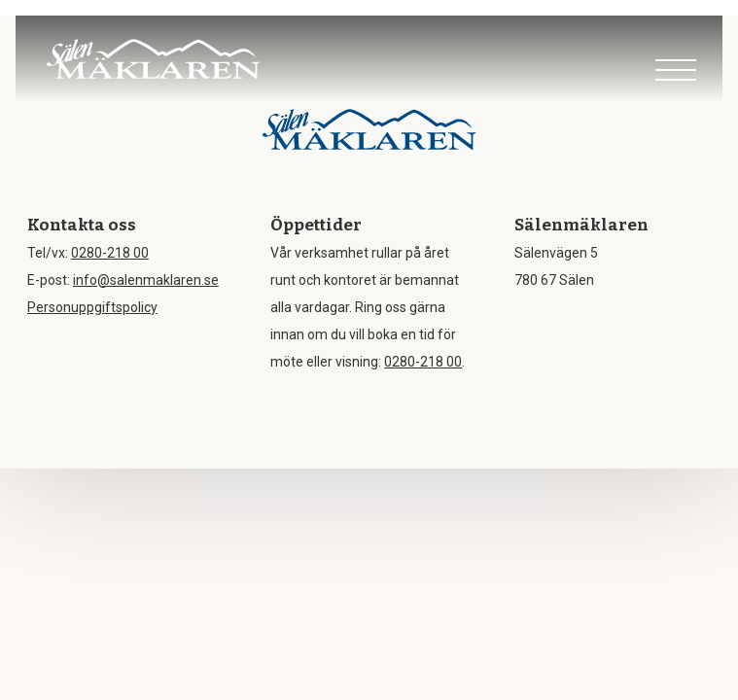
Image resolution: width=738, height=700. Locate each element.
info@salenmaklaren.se (146, 280)
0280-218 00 (110, 253)
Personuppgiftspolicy (92, 307)
